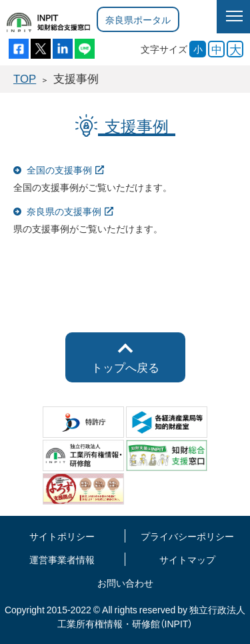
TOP (25, 78)
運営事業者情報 (62, 559)
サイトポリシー (62, 536)
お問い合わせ (125, 583)
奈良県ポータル (138, 19)
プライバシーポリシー (187, 536)
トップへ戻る (125, 367)
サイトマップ (187, 559)
